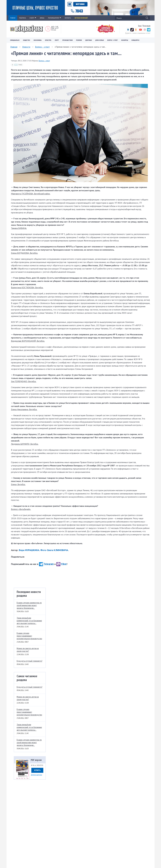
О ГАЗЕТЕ (33, 18)
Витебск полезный (81, 18)
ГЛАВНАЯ (13, 18)
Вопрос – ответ (113, 40)
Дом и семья (100, 40)
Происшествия (68, 40)
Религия (79, 40)
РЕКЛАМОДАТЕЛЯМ (54, 18)
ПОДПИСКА (22, 18)
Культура (48, 40)
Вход (140, 26)
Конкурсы (125, 40)
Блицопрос (135, 40)
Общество (26, 40)
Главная (14, 47)
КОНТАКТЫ (68, 18)
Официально (15, 40)
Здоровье (89, 40)
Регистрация (147, 26)
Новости (26, 47)
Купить (37, 770)
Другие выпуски (37, 775)
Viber (62, 564)
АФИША (42, 18)
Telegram (46, 564)
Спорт (57, 40)
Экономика (38, 40)
